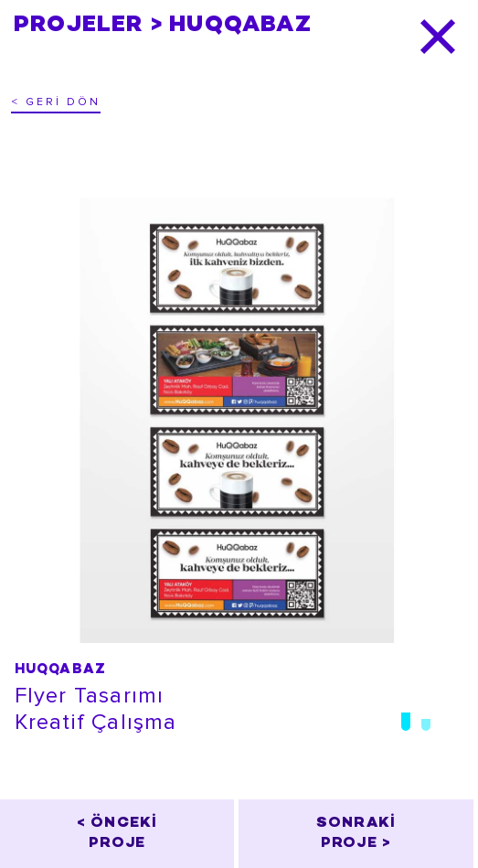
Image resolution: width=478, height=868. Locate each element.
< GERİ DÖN (56, 102)
